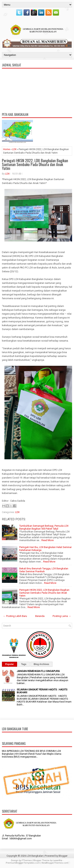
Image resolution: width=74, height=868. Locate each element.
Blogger (63, 856)
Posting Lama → (62, 616)
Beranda (40, 616)
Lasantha (58, 860)
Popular (10, 664)
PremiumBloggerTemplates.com (23, 863)
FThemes (27, 860)
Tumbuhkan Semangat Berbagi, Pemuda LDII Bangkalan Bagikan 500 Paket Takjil (44, 527)
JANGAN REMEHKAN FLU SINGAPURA (38, 671)
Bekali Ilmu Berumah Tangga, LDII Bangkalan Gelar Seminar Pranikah (44, 570)
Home (6, 149)
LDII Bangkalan (35, 856)
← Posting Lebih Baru (15, 616)
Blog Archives (41, 664)
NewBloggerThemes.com (55, 863)
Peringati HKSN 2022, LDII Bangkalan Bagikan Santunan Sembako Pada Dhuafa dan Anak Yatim (35, 164)
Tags (24, 664)
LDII (14, 149)
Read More (48, 540)
